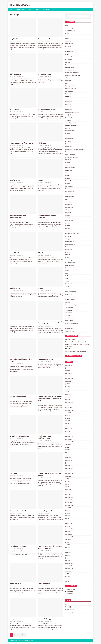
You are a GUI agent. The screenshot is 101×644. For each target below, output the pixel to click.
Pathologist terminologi (19, 546)
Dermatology (69, 65)
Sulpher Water (15, 289)
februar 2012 (69, 555)
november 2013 (69, 500)
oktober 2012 (69, 534)
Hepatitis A (68, 136)
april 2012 (68, 550)
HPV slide (41, 253)
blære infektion (69, 44)
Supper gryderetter (70, 300)
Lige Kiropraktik (69, 186)
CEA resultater (15, 74)
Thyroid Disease (69, 308)
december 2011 (69, 561)
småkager (68, 287)
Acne (31, 10)
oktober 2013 (69, 503)
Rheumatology (69, 260)
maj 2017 (68, 389)
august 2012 (68, 540)
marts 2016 (68, 426)
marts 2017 (68, 395)
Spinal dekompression (71, 292)
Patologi (67, 247)
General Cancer (69, 118)
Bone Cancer (69, 49)
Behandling (68, 41)
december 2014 (69, 466)
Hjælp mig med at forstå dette (21, 143)
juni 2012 (68, 545)
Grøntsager (68, 120)
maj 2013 (68, 516)
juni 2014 (68, 482)
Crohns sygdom (69, 60)
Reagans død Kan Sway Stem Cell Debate (76, 342)
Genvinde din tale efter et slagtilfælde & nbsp (76, 351)
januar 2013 (68, 526)
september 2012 (69, 537)
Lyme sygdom (69, 202)
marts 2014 (68, 489)
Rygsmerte (48, 10)
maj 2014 (68, 484)
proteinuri (68, 252)
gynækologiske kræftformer (72, 123)
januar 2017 (68, 400)
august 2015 (68, 445)
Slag (67, 279)
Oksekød (68, 231)
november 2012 (69, 532)
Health (68, 595)
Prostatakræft (69, 250)
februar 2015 (69, 460)
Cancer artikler (21, 10)
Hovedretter (68, 160)
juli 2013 (67, 511)
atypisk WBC (15, 39)
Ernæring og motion (70, 86)
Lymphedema (69, 205)
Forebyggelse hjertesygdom (72, 112)
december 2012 (69, 529)
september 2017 (69, 379)
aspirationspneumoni (45, 360)
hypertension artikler (70, 165)
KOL (67, 173)
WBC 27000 (14, 110)
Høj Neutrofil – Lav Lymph (48, 39)
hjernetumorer (69, 152)
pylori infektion (16, 584)
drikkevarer (68, 78)
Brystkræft (68, 54)
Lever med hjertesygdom (71, 181)
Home (11, 10)
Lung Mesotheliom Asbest (72, 194)
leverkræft (68, 184)
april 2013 (68, 518)
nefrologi (68, 215)
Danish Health (70, 592)
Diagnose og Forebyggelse (72, 73)
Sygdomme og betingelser (72, 305)
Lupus (67, 199)
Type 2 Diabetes (69, 318)
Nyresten (68, 226)
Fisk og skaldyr (69, 91)
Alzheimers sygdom (70, 28)
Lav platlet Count (44, 74)
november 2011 (69, 563)
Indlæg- (68, 607)
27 (22, 635)
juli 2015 (67, 447)
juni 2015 (68, 450)
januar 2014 (68, 495)
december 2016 (69, 402)
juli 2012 (67, 542)
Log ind (67, 604)
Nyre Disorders (69, 221)
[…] (11, 49)
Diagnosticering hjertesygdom (73, 76)
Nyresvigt (68, 228)
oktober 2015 (69, 439)
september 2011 (69, 569)
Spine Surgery (69, 294)
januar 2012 (68, 558)
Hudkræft (68, 163)
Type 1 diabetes (69, 316)
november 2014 (69, 468)
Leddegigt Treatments (71, 339)
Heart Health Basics (70, 131)
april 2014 (68, 487)
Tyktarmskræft (69, 310)
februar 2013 (69, 524)
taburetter (68, 349)
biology (40, 180)
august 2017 (68, 381)
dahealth (19, 41)
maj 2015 (68, 453)
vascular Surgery (70, 331)
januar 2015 (68, 463)
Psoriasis (68, 255)
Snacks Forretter (69, 289)
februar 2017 (69, 397)
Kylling (67, 176)
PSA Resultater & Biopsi (47, 110)
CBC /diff (13, 474)
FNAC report (42, 143)
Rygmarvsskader (70, 265)
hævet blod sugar (16, 322)
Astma (67, 36)
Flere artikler (68, 94)
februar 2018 (69, 366)
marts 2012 (68, 553)
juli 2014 (67, 479)
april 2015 (68, 455)
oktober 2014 (69, 471)
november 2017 (69, 373)
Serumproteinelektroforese (20, 511)
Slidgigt (67, 281)
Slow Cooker (69, 284)
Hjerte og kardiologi (70, 155)
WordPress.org (69, 612)
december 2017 (69, 371)
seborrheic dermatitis (18, 397)
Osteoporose (69, 239)
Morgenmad (68, 213)
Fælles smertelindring (71, 89)
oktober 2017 (69, 376)
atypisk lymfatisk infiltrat (19, 436)
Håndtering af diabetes (71, 126)
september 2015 (69, 442)
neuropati (68, 218)
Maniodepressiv (69, 207)
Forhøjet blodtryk (70, 115)
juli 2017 (67, 384)
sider (67, 273)
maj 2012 (68, 548)
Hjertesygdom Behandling (72, 157)
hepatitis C (68, 144)
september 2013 (69, 505)
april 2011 (68, 582)
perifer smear (15, 180)
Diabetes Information (71, 70)
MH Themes (30, 640)
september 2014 (69, 474)
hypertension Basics (70, 168)
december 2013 (69, 497)
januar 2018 (68, 368)
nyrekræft (68, 223)
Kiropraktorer (69, 170)
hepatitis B (68, 141)
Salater (67, 271)
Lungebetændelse (70, 197)
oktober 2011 (69, 566)
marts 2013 (68, 521)
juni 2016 (68, 418)
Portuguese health (71, 590)
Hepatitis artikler (69, 139)
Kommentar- (70, 610)
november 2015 (69, 437)
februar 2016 (69, 429)
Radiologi (68, 258)
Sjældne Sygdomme (70, 276)
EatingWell (68, 81)
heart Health (68, 128)
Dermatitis (68, 62)
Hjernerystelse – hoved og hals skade (75, 149)
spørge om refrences (17, 619)
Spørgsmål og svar (70, 297)
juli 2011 (67, 574)
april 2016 (68, 424)
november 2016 (69, 405)
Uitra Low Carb (69, 321)
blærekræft (68, 46)
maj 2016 (68, 421)
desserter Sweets (70, 68)
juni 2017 (68, 387)
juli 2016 (67, 416)
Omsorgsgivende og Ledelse (72, 234)
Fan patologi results (45, 511)
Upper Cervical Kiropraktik (72, 323)
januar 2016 (68, 431)
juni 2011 (68, 577)
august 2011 (68, 571)
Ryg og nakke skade (70, 263)
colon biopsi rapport (17, 253)
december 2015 (69, 434)
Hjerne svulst (69, 147)
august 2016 (68, 413)
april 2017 (68, 392)
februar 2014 (69, 492)
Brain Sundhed (69, 52)
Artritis (39, 10)
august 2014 (68, 476)
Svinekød (68, 302)
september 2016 (69, 410)
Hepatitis (68, 134)
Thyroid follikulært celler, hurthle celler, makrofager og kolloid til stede (50, 399)
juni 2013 (68, 513)
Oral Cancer (68, 236)
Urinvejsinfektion (69, 329)
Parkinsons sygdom (70, 244)
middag (67, 210)
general (40, 289)
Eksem (67, 83)
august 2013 (68, 508)
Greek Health (70, 593)
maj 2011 (68, 579)
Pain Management (70, 242)
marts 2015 (68, 458)
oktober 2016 (69, 408)
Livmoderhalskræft (70, 189)
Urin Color (68, 326)
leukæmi (68, 178)
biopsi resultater (44, 584)
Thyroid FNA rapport (45, 619)
